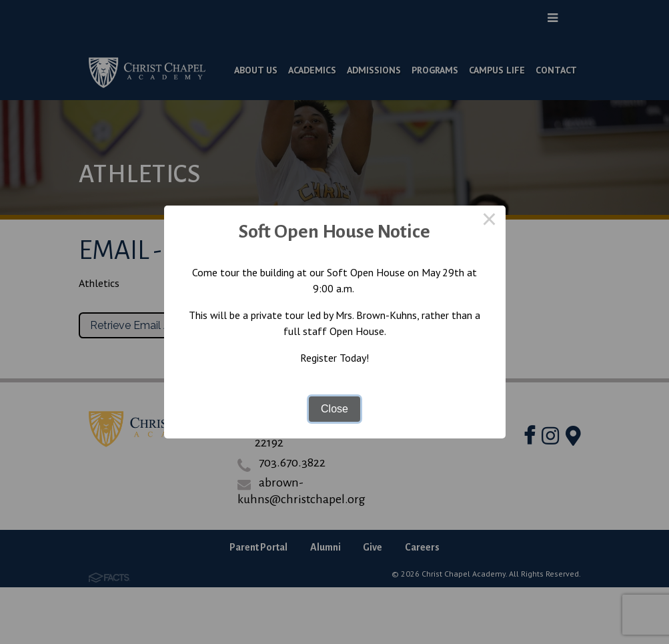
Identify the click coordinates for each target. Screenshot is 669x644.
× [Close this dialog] (490, 222)
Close (334, 409)
